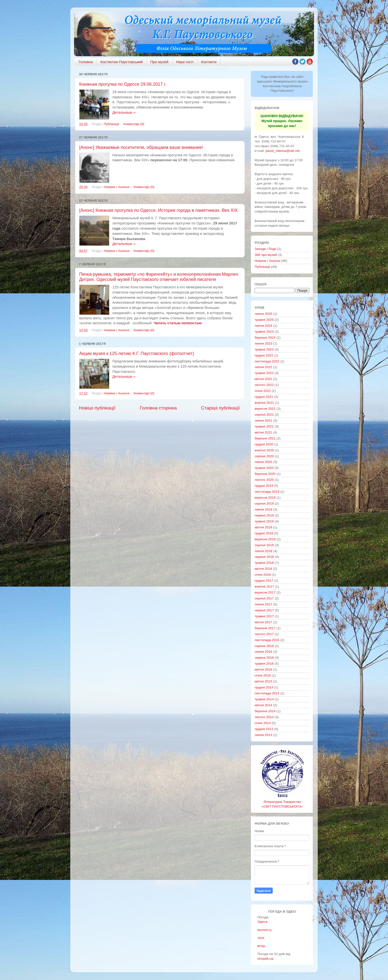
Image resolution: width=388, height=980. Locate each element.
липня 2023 (263, 343)
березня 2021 (265, 438)
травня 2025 (264, 320)
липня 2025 (263, 314)
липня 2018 (263, 551)
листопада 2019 (267, 492)
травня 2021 (264, 426)
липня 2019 (263, 509)
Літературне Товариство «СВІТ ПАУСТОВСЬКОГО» (282, 802)
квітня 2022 (263, 379)
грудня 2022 (264, 355)
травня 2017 (264, 616)
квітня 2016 (263, 669)
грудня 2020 (264, 444)
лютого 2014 (264, 717)
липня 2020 (263, 462)
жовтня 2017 (264, 586)
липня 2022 (263, 367)
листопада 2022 (267, 361)
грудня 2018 (264, 533)
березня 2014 (265, 711)
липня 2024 (263, 326)
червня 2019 (264, 515)
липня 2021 (263, 421)
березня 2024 (265, 338)
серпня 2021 (264, 415)
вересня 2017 (265, 592)
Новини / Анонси (117, 187)
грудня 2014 (264, 687)
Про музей (159, 62)
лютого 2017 (264, 634)
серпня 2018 (264, 545)
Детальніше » (124, 112)
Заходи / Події (266, 249)
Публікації (111, 124)
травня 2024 (264, 332)
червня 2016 (264, 658)
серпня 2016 (264, 646)
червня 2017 (264, 610)
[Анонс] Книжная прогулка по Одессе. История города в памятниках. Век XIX (158, 210)
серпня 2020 (264, 456)
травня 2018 (264, 563)
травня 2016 (264, 664)
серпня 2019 (264, 504)
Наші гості (185, 62)
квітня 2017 (263, 622)
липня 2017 (263, 604)
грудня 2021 (264, 397)
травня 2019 (264, 521)
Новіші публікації (97, 408)
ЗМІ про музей (266, 255)
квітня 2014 (263, 705)
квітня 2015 (263, 681)
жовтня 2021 (264, 403)
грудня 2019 (264, 486)
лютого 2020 (264, 480)
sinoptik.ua (265, 959)
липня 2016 (263, 652)
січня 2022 (263, 391)
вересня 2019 (265, 498)
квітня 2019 (263, 527)
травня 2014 (264, 699)
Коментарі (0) (134, 124)
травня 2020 (264, 468)
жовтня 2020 (264, 450)
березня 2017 (265, 628)
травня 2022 (264, 373)
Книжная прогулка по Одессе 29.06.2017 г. (123, 84)
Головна (86, 62)
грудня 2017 (264, 581)
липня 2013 (263, 735)
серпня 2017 (264, 598)
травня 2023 (264, 349)
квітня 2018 (263, 569)
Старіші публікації (220, 408)
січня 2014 (263, 723)
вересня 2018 (265, 539)
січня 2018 (263, 575)
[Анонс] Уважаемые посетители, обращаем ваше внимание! (141, 147)
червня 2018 (264, 557)
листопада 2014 (267, 693)
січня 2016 (263, 675)
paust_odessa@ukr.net (283, 151)
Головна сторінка (158, 408)
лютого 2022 (264, 385)
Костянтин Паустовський (122, 62)
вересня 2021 (265, 409)
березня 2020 (265, 474)
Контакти (209, 62)
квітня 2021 (263, 432)
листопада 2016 (267, 640)
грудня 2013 (264, 729)
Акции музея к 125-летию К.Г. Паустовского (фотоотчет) (137, 354)
